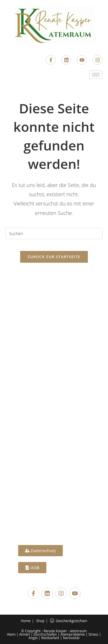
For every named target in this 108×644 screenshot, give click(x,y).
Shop (40, 621)
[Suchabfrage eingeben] (54, 233)
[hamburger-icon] (96, 75)
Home (26, 621)
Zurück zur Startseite (54, 257)
